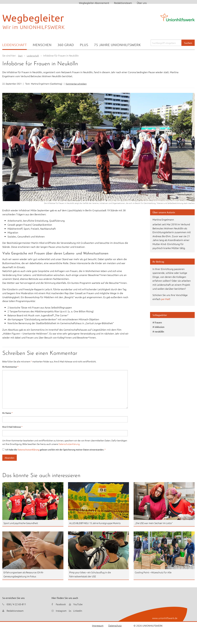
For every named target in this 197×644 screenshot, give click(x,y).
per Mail (166, 299)
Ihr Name (7, 413)
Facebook (61, 604)
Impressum (97, 626)
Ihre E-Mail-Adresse (12, 427)
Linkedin (78, 611)
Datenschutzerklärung (69, 444)
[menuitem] (15, 45)
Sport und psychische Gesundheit (22, 523)
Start (21, 55)
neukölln (159, 331)
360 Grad (66, 45)
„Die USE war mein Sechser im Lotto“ (155, 523)
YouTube (78, 604)
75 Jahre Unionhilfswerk (117, 45)
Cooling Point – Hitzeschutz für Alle (154, 572)
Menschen (42, 45)
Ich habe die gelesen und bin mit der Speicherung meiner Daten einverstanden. (54, 450)
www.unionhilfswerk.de (164, 618)
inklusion (160, 327)
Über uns (142, 3)
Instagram (61, 611)
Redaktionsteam (123, 3)
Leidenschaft (15, 45)
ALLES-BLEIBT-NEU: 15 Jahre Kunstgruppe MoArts (97, 523)
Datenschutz (115, 626)
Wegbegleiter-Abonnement (94, 3)
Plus (84, 45)
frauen (158, 322)
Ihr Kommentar (10, 367)
